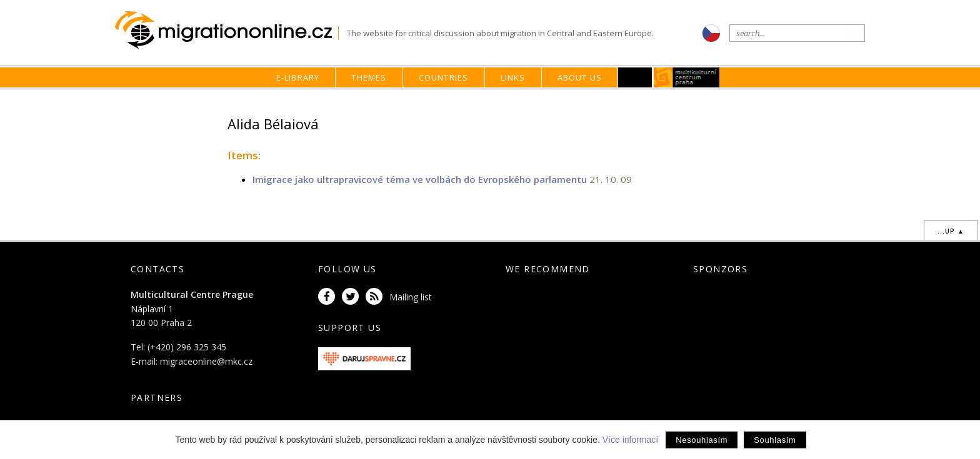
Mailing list (411, 297)
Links (513, 77)
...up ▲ (951, 231)
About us (580, 77)
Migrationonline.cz (227, 30)
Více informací (630, 440)
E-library (298, 77)
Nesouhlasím (702, 440)
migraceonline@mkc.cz (206, 361)
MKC (687, 77)
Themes (369, 77)
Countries (444, 77)
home (644, 101)
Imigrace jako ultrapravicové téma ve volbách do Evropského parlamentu (420, 179)
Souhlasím (775, 440)
